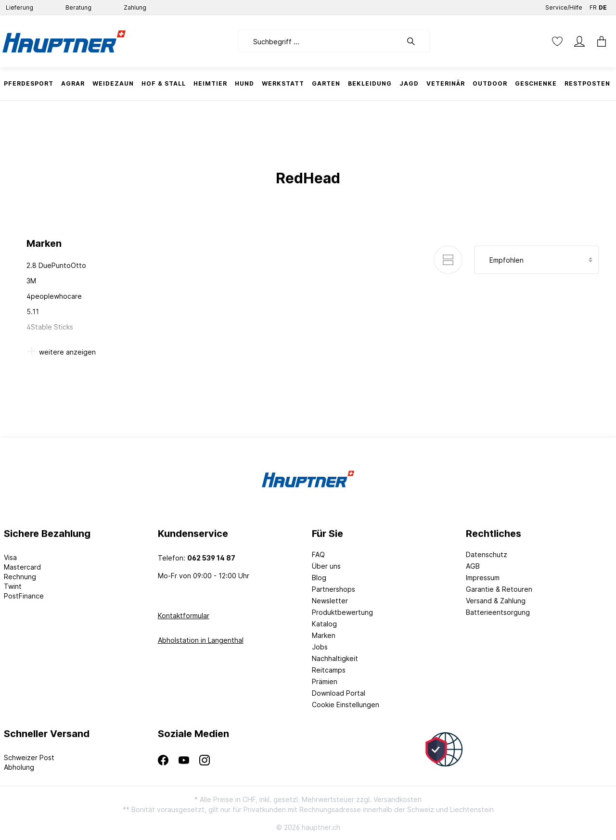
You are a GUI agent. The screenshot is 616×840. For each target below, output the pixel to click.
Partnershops (334, 589)
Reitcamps (329, 670)
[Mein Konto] (579, 41)
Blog (319, 578)
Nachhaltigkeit (335, 658)
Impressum (483, 578)
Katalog (324, 624)
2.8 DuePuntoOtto (56, 265)
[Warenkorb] (602, 41)
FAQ (318, 554)
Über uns (326, 566)
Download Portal (339, 693)
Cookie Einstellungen (346, 705)
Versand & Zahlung (496, 601)
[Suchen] (416, 41)
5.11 (33, 312)
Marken (324, 635)
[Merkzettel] (557, 41)
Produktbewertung (342, 612)
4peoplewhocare (54, 296)
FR (593, 6)
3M (31, 281)
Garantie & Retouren (499, 589)
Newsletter (330, 601)
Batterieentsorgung (498, 612)
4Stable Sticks (50, 327)
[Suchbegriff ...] (320, 41)
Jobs (320, 647)
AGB (473, 566)
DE (603, 6)
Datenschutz (487, 554)
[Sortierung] (537, 260)
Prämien (325, 681)
